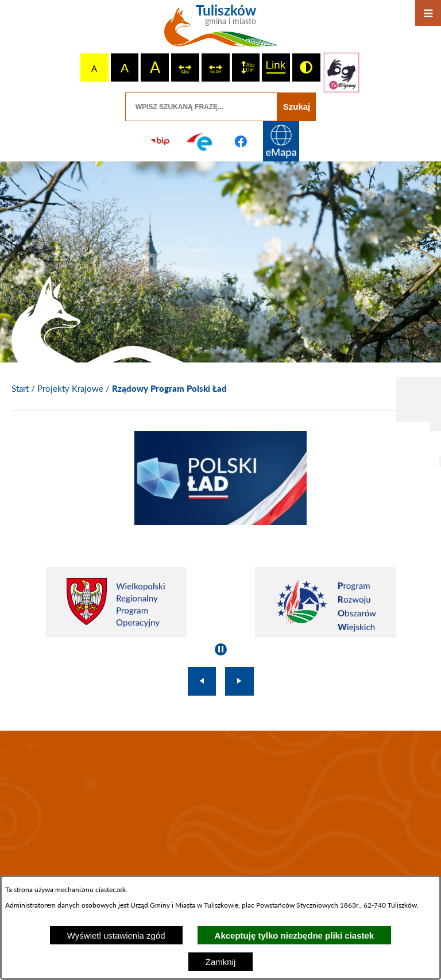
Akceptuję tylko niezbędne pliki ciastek (295, 935)
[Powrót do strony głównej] (20, 389)
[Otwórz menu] (428, 13)
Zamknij (221, 962)
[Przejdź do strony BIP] (160, 141)
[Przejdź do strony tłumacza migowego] (342, 72)
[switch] (185, 67)
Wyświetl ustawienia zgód (116, 935)
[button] (220, 522)
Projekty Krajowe (70, 388)
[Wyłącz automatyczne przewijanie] (221, 649)
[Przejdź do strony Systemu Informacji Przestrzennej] (281, 141)
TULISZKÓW (220, 808)
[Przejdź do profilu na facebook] (241, 141)
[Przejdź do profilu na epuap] (200, 141)
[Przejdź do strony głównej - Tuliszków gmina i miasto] (221, 30)
